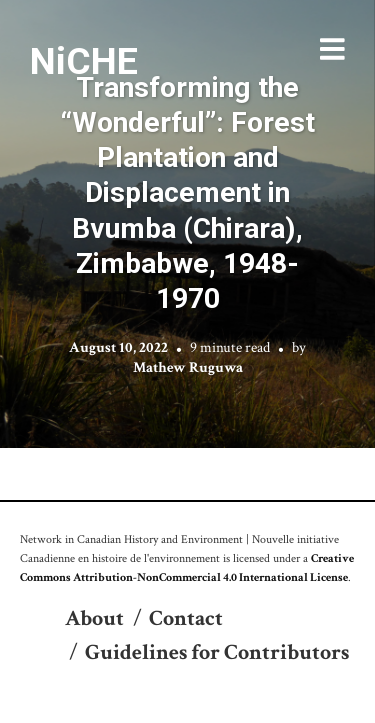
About (94, 618)
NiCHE (84, 61)
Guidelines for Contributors (217, 652)
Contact (186, 618)
